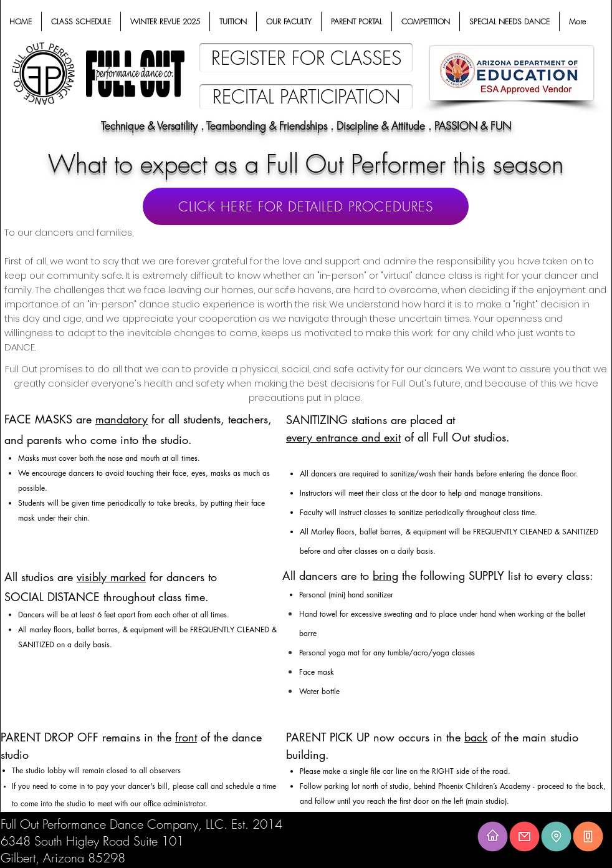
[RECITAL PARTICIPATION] (306, 97)
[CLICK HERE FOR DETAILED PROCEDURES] (306, 206)
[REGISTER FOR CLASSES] (306, 58)
